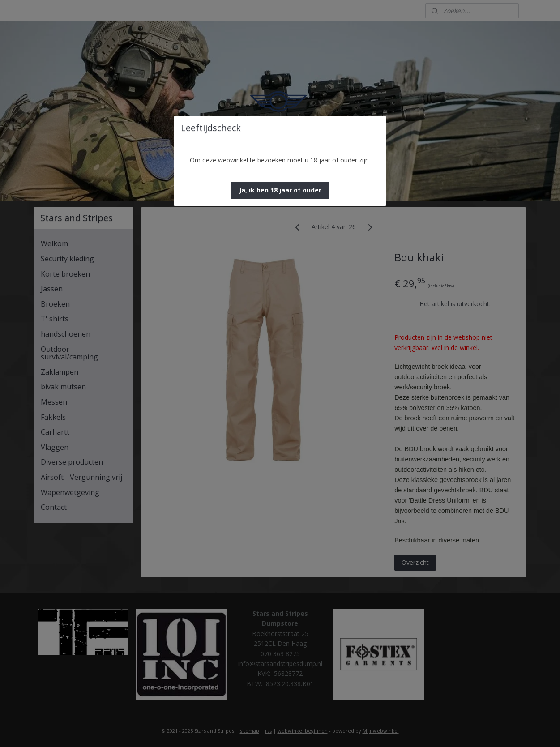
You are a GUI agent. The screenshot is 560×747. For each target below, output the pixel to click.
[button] (280, 190)
